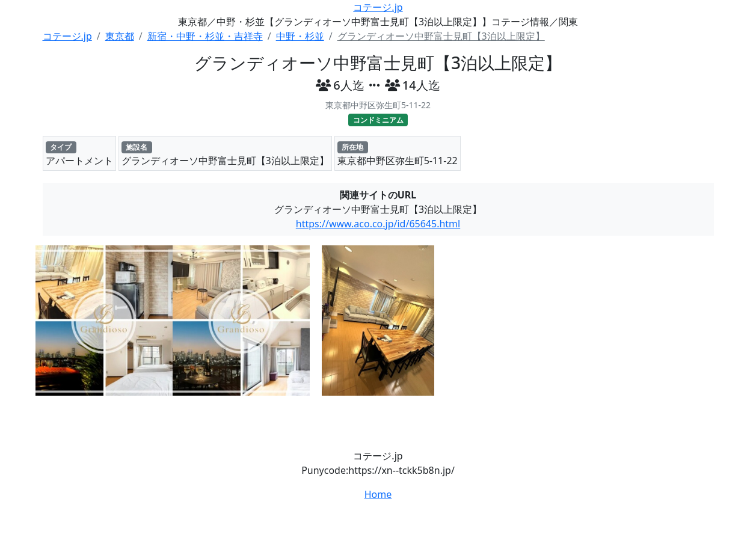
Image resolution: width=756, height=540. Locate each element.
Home (378, 494)
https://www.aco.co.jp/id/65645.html (378, 224)
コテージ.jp (378, 7)
